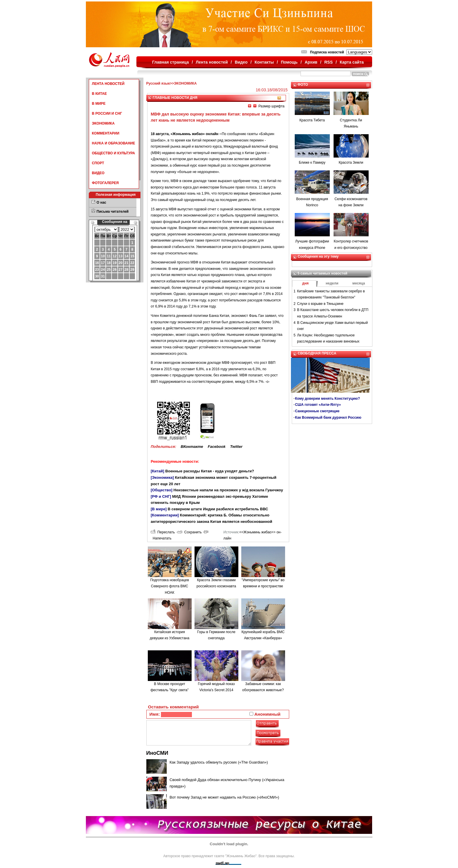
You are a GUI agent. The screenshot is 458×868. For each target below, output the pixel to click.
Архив (311, 62)
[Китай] (157, 471)
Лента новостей (212, 62)
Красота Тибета (312, 120)
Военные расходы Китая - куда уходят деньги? (210, 471)
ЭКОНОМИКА (103, 123)
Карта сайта (352, 62)
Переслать (163, 532)
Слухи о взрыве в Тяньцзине (320, 304)
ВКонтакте (192, 447)
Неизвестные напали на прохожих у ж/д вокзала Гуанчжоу (228, 490)
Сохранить (189, 532)
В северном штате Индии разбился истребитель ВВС (218, 509)
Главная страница (170, 62)
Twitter (236, 447)
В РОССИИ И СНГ (107, 113)
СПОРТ (98, 163)
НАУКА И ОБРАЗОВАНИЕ (114, 143)
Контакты (264, 62)
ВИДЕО (98, 173)
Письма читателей (113, 212)
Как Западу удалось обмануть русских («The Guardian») (219, 762)
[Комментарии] (165, 515)
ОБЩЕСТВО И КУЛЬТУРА (114, 153)
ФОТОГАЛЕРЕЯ (105, 183)
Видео (241, 62)
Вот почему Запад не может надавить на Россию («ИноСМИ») (224, 797)
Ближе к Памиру (312, 163)
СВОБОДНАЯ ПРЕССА (317, 353)
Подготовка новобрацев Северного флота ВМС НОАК (170, 586)
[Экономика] (162, 477)
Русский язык (158, 83)
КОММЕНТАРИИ (106, 133)
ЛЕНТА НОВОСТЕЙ (108, 84)
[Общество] (162, 490)
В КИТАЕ (99, 94)
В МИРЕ (99, 104)
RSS (328, 62)
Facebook (217, 447)
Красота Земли (351, 163)
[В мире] (159, 509)
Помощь (289, 62)
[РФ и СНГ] (161, 496)
